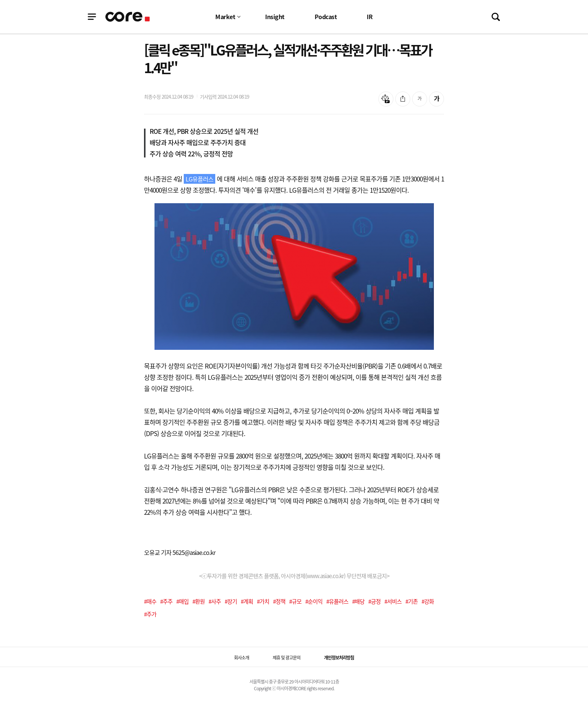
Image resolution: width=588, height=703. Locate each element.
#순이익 (314, 601)
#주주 (166, 601)
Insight (275, 16)
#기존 (412, 601)
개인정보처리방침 (339, 658)
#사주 (215, 601)
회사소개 (241, 658)
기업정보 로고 (128, 17)
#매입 (182, 601)
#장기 (231, 601)
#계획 (247, 601)
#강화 (428, 601)
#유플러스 (337, 601)
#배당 (358, 601)
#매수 (150, 601)
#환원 (199, 601)
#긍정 (374, 601)
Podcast (326, 16)
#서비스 (393, 601)
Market (225, 16)
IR (370, 16)
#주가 (150, 614)
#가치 (263, 601)
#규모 (295, 601)
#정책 (279, 601)
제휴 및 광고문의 (286, 658)
